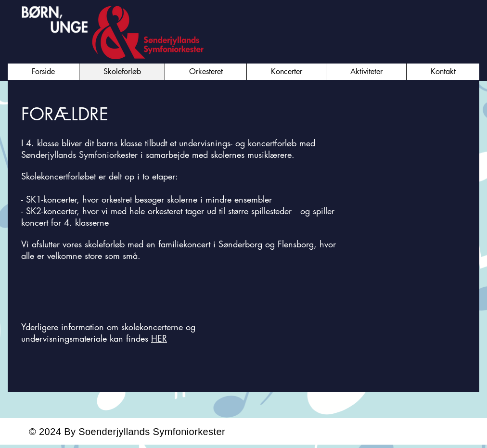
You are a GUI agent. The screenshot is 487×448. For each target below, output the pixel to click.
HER (159, 338)
